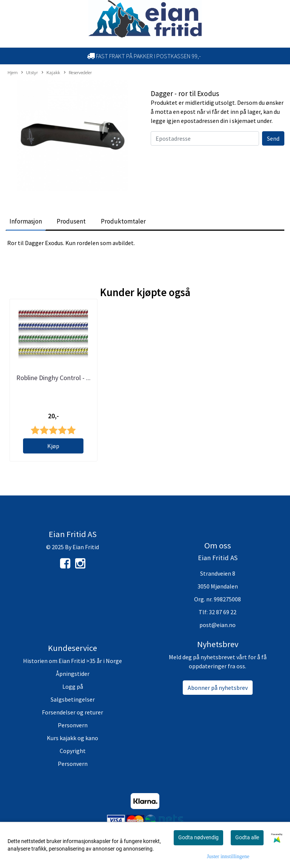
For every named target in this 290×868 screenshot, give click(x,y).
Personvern (73, 725)
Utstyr (29, 73)
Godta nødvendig (198, 837)
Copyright (73, 751)
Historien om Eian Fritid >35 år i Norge (72, 661)
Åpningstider (73, 674)
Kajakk (51, 73)
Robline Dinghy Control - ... (53, 378)
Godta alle (247, 837)
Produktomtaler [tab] (123, 221)
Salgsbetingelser (73, 699)
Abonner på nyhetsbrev (218, 688)
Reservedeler (78, 73)
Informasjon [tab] (26, 221)
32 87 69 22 (223, 612)
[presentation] (208, 160)
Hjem (13, 72)
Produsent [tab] (71, 221)
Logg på (73, 686)
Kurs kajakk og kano (72, 738)
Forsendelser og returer (72, 712)
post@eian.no (217, 625)
